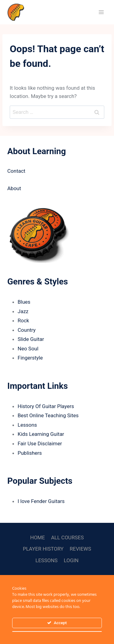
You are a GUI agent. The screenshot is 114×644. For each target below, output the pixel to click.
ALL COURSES (67, 537)
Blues (24, 302)
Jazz (23, 311)
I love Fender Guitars (41, 501)
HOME (37, 537)
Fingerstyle (30, 358)
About (14, 188)
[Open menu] (101, 12)
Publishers (30, 453)
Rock (23, 320)
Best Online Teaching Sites (48, 415)
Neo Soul (28, 349)
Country (27, 330)
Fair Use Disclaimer (40, 443)
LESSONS (47, 560)
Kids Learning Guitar (41, 434)
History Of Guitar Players (46, 406)
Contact (16, 171)
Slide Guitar (31, 339)
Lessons (27, 425)
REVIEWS (80, 549)
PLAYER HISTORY (43, 549)
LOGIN (71, 560)
